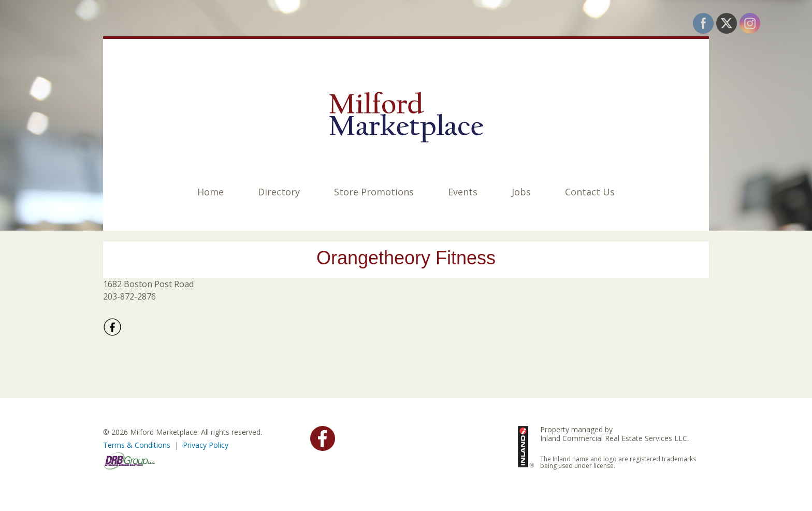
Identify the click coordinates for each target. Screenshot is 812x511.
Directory (279, 192)
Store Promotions (374, 192)
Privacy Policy (206, 445)
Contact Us (590, 192)
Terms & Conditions (137, 445)
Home (211, 192)
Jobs (521, 192)
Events (463, 192)
